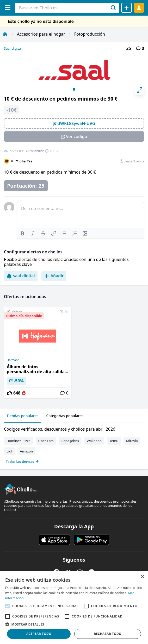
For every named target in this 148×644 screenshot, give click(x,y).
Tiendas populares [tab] (23, 416)
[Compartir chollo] (127, 8)
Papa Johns (70, 441)
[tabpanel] (74, 444)
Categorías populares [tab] (65, 416)
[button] (74, 624)
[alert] (74, 608)
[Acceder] (139, 8)
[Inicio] (5, 34)
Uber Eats (46, 441)
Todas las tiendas (22, 462)
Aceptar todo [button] (39, 634)
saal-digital (21, 276)
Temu (114, 441)
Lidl (9, 451)
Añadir (54, 276)
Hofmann (13, 360)
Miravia (132, 441)
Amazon (27, 451)
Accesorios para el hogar (41, 34)
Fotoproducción (90, 34)
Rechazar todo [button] (108, 634)
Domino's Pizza (18, 441)
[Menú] (7, 8)
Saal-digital (13, 48)
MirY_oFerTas (21, 161)
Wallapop (94, 441)
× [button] (142, 577)
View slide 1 (74, 89)
